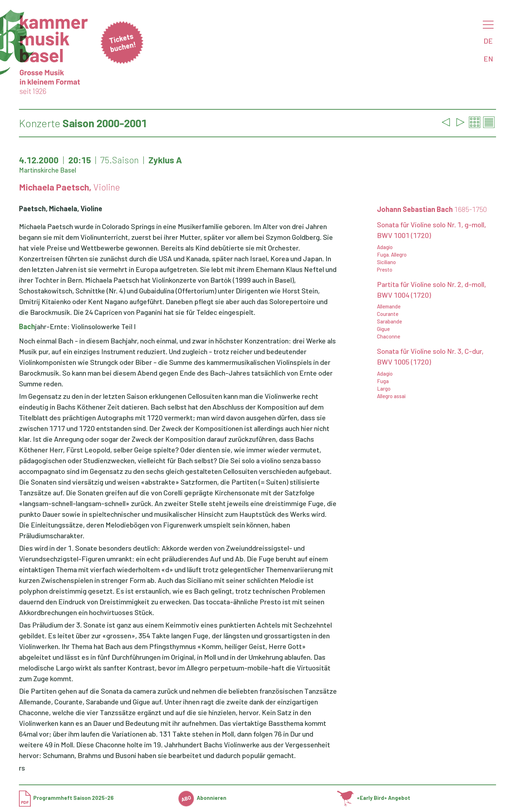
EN (488, 59)
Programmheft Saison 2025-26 (66, 798)
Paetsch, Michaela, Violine (61, 208)
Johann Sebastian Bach (432, 209)
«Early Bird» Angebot (374, 798)
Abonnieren (202, 798)
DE (488, 41)
